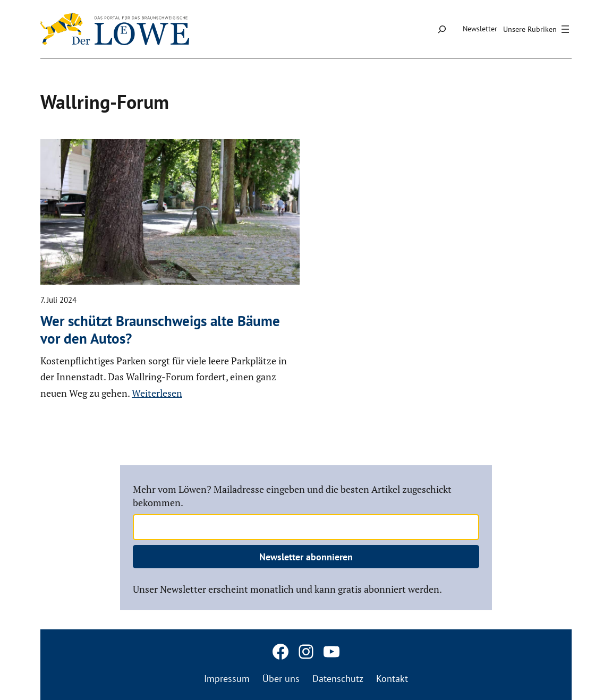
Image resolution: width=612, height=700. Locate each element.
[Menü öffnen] (538, 29)
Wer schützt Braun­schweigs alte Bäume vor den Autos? (160, 330)
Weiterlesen (157, 393)
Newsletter (480, 29)
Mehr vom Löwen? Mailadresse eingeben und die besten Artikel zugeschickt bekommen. (292, 496)
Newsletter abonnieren (306, 557)
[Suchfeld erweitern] (442, 29)
